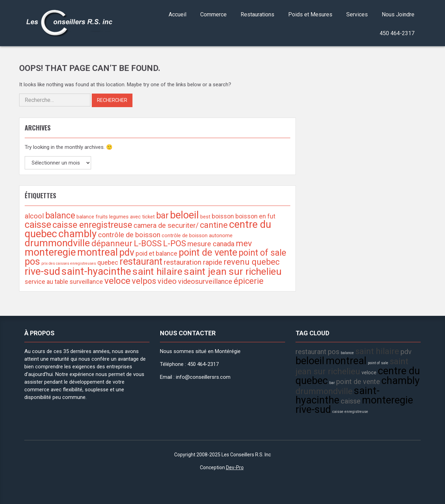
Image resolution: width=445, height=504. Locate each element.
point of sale (378, 363)
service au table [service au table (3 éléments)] (46, 282)
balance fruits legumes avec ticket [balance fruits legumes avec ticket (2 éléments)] (116, 217)
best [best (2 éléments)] (205, 217)
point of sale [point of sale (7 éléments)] (262, 253)
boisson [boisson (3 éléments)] (223, 216)
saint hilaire (377, 351)
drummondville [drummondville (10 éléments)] (57, 243)
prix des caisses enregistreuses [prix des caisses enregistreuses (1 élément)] (69, 263)
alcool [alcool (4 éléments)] (34, 216)
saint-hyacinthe (338, 395)
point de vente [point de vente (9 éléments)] (208, 253)
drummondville (324, 391)
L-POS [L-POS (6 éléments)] (175, 243)
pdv (406, 352)
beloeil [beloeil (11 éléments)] (184, 215)
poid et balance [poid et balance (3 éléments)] (156, 253)
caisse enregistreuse (350, 412)
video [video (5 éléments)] (167, 281)
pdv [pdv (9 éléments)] (127, 253)
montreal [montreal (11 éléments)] (98, 252)
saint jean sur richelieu (352, 366)
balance (347, 353)
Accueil (177, 14)
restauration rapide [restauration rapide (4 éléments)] (193, 262)
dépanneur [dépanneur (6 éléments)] (112, 243)
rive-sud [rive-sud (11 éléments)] (42, 271)
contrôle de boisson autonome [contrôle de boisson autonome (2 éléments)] (197, 235)
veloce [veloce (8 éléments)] (117, 281)
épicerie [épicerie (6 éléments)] (249, 281)
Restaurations (257, 14)
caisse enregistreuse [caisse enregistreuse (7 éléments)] (92, 225)
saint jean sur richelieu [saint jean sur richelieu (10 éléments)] (233, 271)
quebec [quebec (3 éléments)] (108, 262)
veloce (369, 373)
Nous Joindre (398, 14)
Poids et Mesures (310, 14)
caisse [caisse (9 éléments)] (38, 225)
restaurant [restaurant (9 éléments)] (141, 262)
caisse (351, 401)
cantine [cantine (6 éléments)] (214, 225)
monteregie (387, 400)
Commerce (213, 14)
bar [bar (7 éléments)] (162, 215)
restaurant (311, 352)
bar (332, 383)
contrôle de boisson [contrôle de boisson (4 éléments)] (129, 235)
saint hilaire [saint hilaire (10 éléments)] (157, 271)
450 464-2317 (397, 33)
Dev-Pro (235, 467)
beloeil (310, 361)
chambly (400, 381)
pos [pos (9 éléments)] (32, 262)
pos (334, 352)
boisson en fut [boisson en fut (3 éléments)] (255, 216)
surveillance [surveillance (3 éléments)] (86, 282)
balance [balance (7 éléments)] (60, 215)
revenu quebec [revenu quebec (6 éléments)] (252, 262)
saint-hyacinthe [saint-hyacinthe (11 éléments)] (96, 271)
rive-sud (313, 409)
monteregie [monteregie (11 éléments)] (50, 252)
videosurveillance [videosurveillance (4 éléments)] (205, 281)
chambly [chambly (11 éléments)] (78, 234)
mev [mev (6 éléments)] (244, 243)
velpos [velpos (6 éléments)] (144, 281)
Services (357, 14)
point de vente (358, 382)
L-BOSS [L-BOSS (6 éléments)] (148, 243)
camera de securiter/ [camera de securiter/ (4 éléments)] (166, 225)
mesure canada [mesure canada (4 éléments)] (211, 244)
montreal (346, 361)
